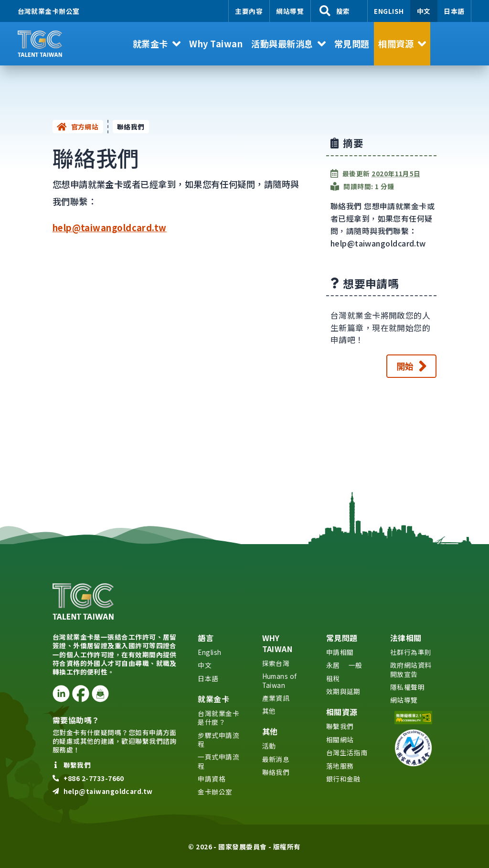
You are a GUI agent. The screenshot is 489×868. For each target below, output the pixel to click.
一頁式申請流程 (218, 761)
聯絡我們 (276, 772)
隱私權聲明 (407, 687)
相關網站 (340, 739)
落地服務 (340, 766)
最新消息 (276, 759)
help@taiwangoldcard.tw (110, 227)
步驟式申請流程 (218, 739)
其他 (269, 711)
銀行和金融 (343, 779)
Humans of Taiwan (280, 680)
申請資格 (212, 779)
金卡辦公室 (215, 792)
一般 (356, 665)
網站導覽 (290, 11)
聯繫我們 (340, 726)
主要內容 (249, 11)
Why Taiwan (277, 643)
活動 (269, 746)
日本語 (454, 11)
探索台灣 (276, 663)
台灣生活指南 (347, 752)
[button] (157, 44)
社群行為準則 (411, 652)
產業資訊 (276, 698)
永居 (333, 665)
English (389, 11)
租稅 (333, 678)
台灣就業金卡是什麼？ (218, 718)
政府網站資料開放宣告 (411, 669)
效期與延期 (343, 691)
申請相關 (340, 652)
